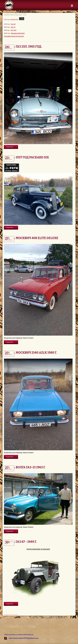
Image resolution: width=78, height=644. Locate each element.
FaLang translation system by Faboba (11, 615)
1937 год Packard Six (32, 157)
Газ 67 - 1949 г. (26, 542)
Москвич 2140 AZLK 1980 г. (36, 353)
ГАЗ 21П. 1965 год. (29, 47)
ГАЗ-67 (13, 24)
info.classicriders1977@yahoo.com (24, 638)
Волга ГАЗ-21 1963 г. (31, 467)
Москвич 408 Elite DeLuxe (37, 238)
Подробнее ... (11, 147)
